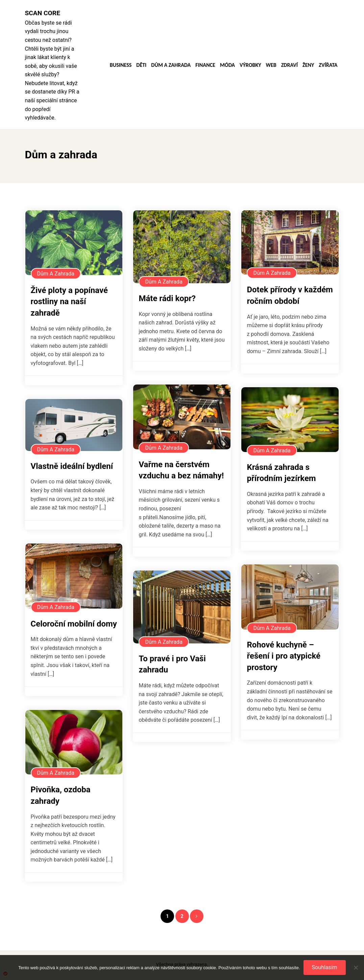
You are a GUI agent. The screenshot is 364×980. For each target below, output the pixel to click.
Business (121, 65)
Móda (227, 65)
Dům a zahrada (171, 65)
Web (271, 65)
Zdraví (289, 65)
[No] (356, 968)
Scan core (43, 13)
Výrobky (250, 65)
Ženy (308, 65)
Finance (205, 65)
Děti (141, 65)
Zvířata (328, 65)
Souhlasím (325, 967)
